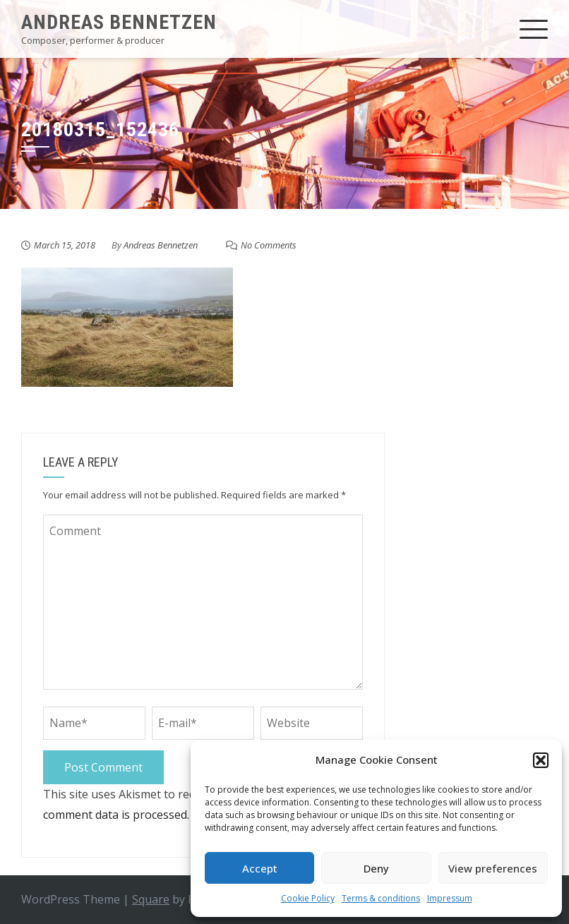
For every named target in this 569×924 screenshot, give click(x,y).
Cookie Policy (308, 898)
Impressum (450, 898)
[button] (541, 760)
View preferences (493, 868)
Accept (260, 868)
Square (151, 899)
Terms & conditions (381, 898)
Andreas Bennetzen (119, 22)
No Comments (269, 245)
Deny (376, 868)
